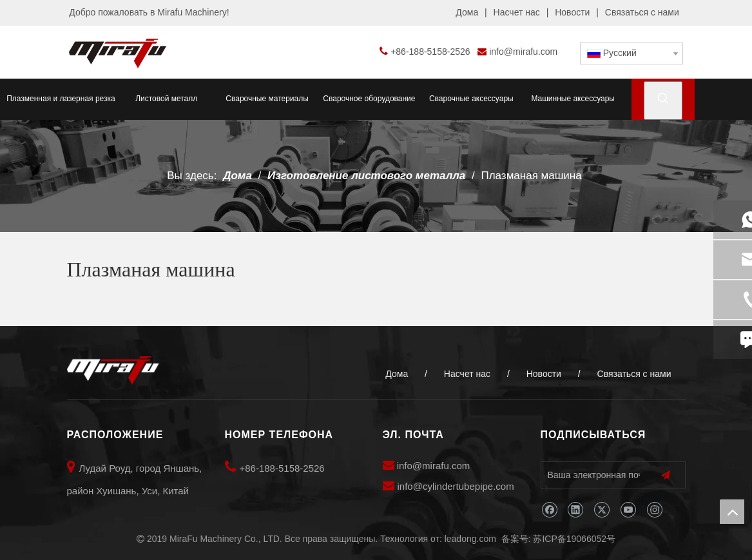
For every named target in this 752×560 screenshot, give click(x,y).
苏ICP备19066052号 (574, 539)
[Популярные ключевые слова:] (663, 101)
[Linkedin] (575, 510)
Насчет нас (517, 12)
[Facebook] (549, 510)
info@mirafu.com (523, 52)
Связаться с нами (642, 12)
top (732, 512)
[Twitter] (602, 510)
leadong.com (470, 539)
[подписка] (666, 475)
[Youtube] (628, 510)
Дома (467, 12)
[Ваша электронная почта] (591, 475)
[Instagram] (654, 510)
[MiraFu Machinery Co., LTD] (113, 371)
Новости (572, 12)
